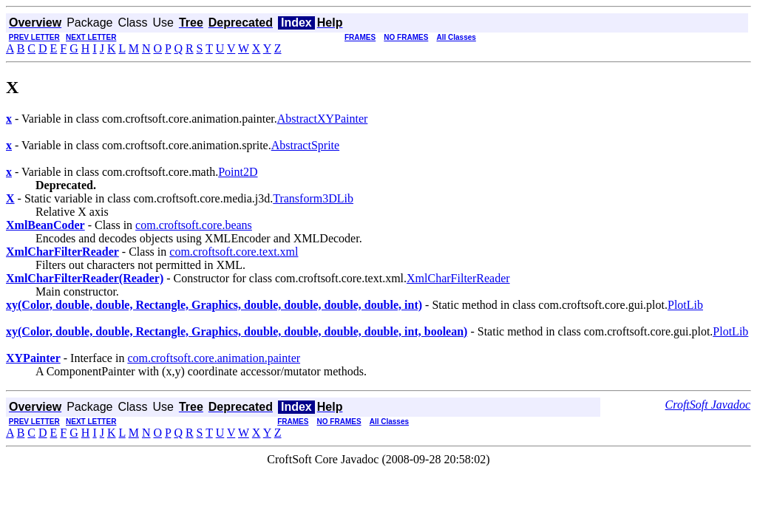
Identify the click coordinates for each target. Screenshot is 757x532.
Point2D (238, 172)
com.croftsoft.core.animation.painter (214, 358)
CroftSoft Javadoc (708, 405)
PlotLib (685, 305)
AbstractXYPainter (323, 119)
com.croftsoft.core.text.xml (234, 252)
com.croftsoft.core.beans (194, 225)
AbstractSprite (305, 145)
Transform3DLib (313, 198)
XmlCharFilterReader (458, 278)
